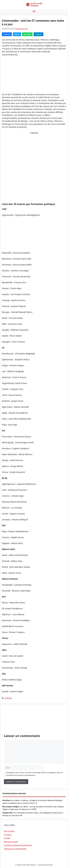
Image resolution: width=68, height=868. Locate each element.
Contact (7, 838)
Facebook (7, 34)
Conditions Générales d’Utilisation (18, 845)
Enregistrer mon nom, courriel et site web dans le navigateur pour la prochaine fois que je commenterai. (34, 774)
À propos (8, 835)
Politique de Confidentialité (15, 849)
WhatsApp (27, 34)
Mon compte (9, 831)
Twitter (17, 34)
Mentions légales (11, 842)
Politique (8, 698)
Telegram (38, 34)
